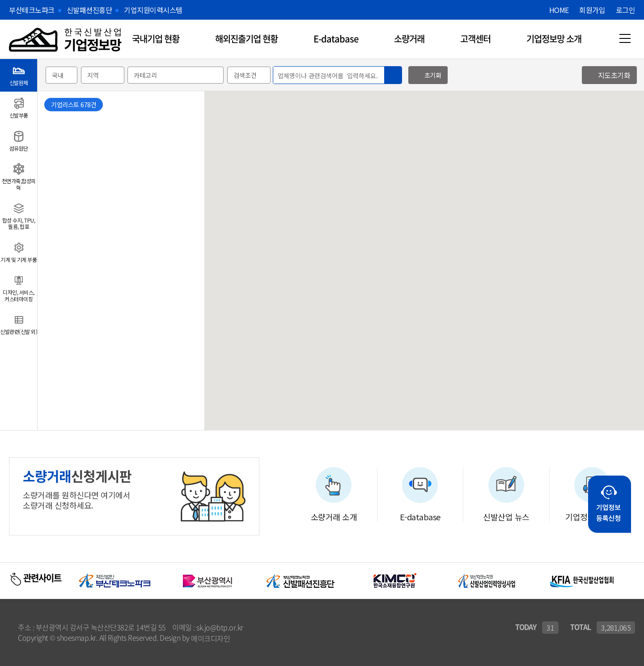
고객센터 (475, 39)
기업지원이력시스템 (153, 10)
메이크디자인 (210, 638)
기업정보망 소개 (554, 39)
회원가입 (592, 10)
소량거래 (409, 39)
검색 (393, 75)
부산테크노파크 (32, 10)
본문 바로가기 (0, 0)
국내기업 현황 (156, 39)
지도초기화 (614, 75)
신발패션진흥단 (89, 10)
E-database (336, 39)
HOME (559, 10)
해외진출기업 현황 (246, 39)
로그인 (626, 10)
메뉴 (625, 38)
